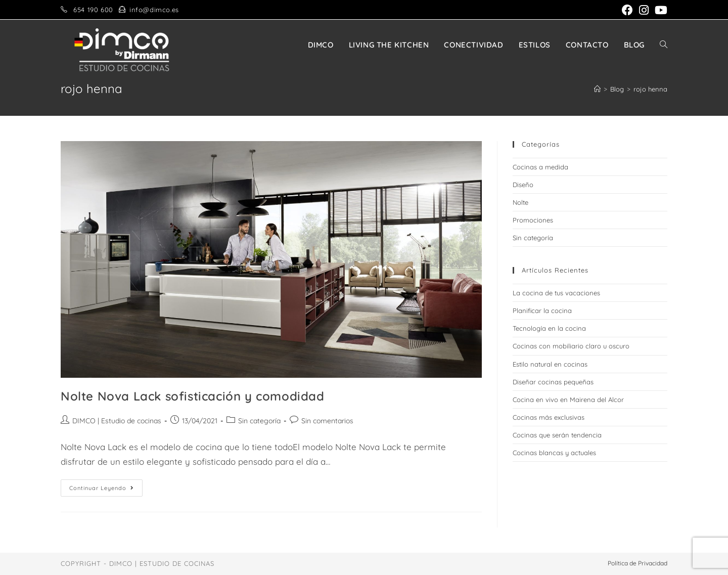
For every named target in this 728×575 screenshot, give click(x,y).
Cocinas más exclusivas (549, 417)
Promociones (533, 220)
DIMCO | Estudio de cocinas (117, 421)
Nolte (520, 202)
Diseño (523, 185)
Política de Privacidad (638, 563)
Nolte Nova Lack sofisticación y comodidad (193, 396)
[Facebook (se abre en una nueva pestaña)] (627, 10)
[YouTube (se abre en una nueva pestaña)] (659, 10)
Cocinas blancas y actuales (554, 453)
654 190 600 (93, 10)
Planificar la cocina (542, 311)
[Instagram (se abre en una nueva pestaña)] (644, 10)
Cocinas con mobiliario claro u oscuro (571, 346)
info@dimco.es (154, 10)
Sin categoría (259, 421)
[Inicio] (597, 89)
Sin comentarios (327, 421)
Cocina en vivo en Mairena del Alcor (568, 400)
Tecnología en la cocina (549, 328)
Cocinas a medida (540, 167)
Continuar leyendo (106, 490)
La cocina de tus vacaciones (556, 293)
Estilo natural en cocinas (550, 364)
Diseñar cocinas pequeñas (553, 382)
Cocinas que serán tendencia (557, 435)
